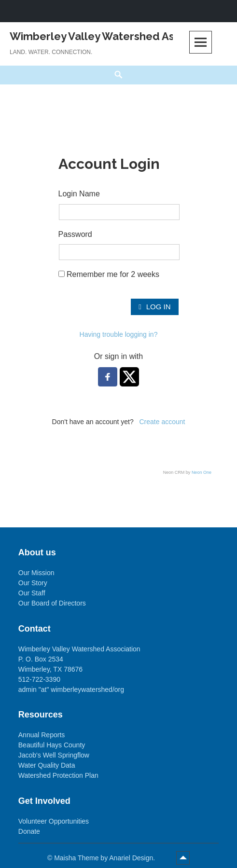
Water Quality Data (47, 765)
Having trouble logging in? (119, 334)
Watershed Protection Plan (58, 775)
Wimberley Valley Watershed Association (115, 36)
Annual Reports (42, 735)
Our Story (33, 583)
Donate (29, 831)
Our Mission (36, 573)
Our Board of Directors (52, 603)
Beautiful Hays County (52, 745)
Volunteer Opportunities (54, 821)
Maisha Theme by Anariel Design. (105, 858)
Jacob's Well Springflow (54, 755)
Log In (154, 307)
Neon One (202, 472)
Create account (162, 422)
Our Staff (32, 593)
